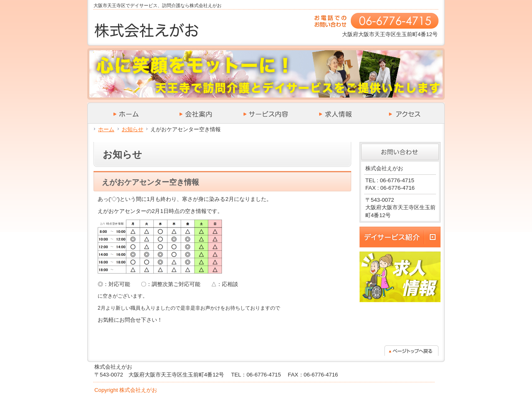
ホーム (106, 129)
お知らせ (133, 129)
